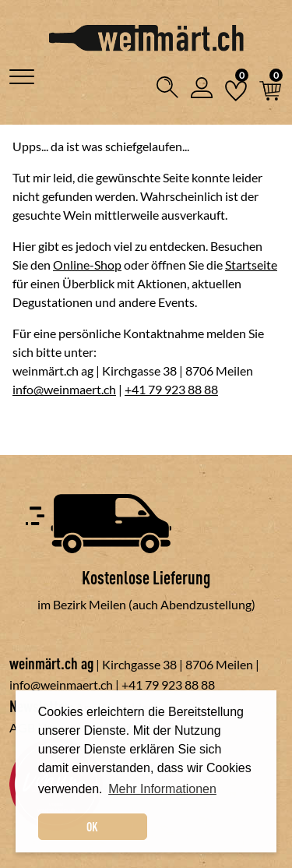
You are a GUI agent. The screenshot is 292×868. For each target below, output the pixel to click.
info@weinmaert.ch (64, 389)
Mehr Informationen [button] (162, 789)
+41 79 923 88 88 (171, 389)
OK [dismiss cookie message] (92, 827)
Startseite (251, 265)
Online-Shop (87, 265)
